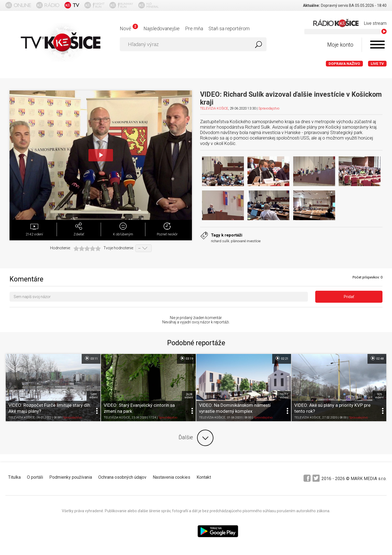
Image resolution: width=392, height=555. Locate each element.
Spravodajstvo (269, 108)
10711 (284, 396)
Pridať (349, 297)
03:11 (91, 358)
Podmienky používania (71, 477)
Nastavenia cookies (171, 477)
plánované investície (246, 241)
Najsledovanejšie (162, 28)
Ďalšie (196, 438)
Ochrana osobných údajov (122, 477)
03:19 (186, 358)
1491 (94, 396)
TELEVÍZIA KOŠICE (214, 108)
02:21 (282, 358)
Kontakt (204, 477)
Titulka (14, 477)
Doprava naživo (344, 64)
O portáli (35, 477)
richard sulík (220, 241)
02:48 (377, 358)
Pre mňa (194, 28)
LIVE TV (377, 64)
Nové (129, 28)
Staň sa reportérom (229, 28)
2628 (189, 396)
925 (379, 396)
